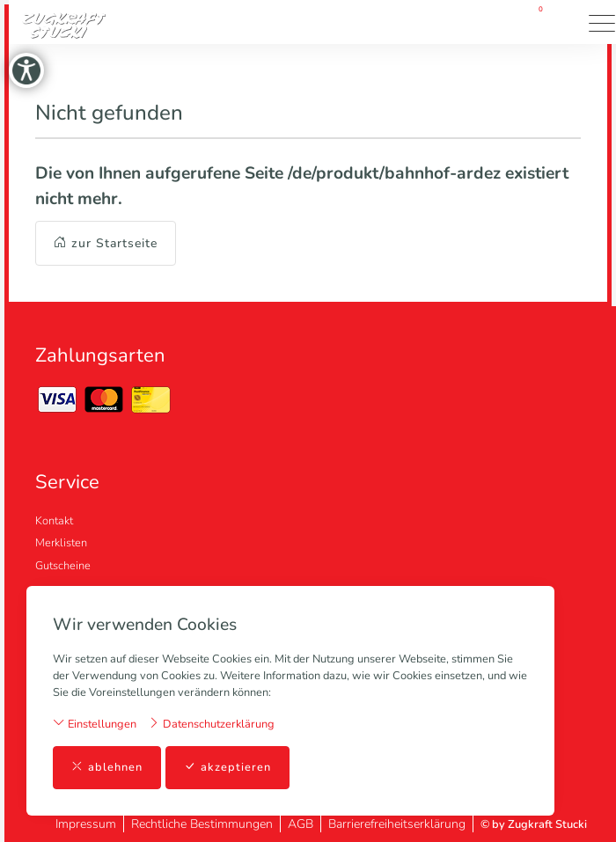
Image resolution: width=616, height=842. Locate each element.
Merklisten (61, 543)
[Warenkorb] (535, 22)
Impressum (86, 824)
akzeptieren (227, 768)
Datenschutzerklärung (211, 724)
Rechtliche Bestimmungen (202, 824)
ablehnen (107, 768)
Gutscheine (63, 566)
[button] (568, 22)
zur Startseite (106, 243)
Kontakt (54, 521)
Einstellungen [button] (95, 724)
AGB (301, 824)
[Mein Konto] (484, 22)
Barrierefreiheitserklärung (397, 824)
